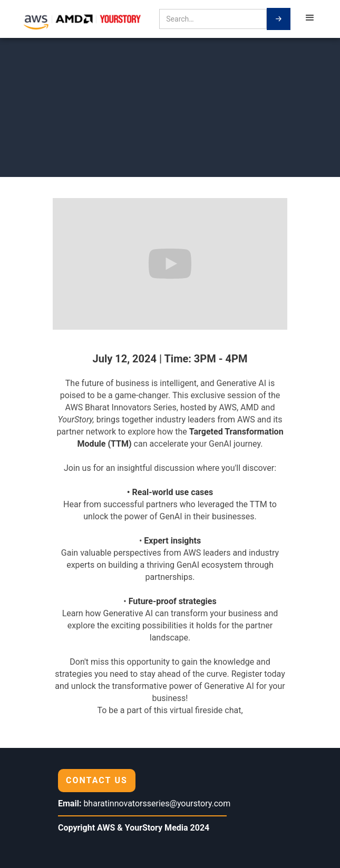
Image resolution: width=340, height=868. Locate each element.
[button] (310, 19)
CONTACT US (97, 780)
